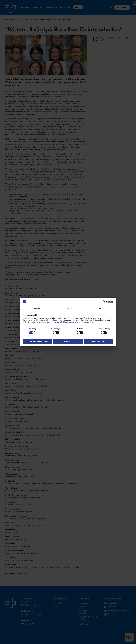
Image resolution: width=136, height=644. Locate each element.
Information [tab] (68, 308)
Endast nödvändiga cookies (37, 341)
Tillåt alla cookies (99, 341)
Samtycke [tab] (36, 308)
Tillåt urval (68, 341)
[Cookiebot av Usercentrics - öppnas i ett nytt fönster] (104, 302)
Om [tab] (100, 308)
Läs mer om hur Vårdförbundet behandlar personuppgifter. (70, 322)
